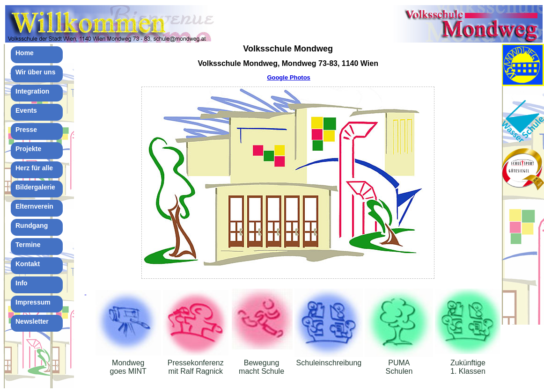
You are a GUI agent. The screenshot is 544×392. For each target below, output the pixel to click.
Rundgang (32, 225)
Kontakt (28, 264)
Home (25, 53)
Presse (26, 130)
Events (26, 110)
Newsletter (32, 321)
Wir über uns (35, 72)
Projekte (28, 149)
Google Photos (288, 77)
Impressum (33, 302)
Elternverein (34, 206)
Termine (28, 245)
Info (22, 283)
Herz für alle (34, 168)
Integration (32, 91)
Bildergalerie (35, 187)
